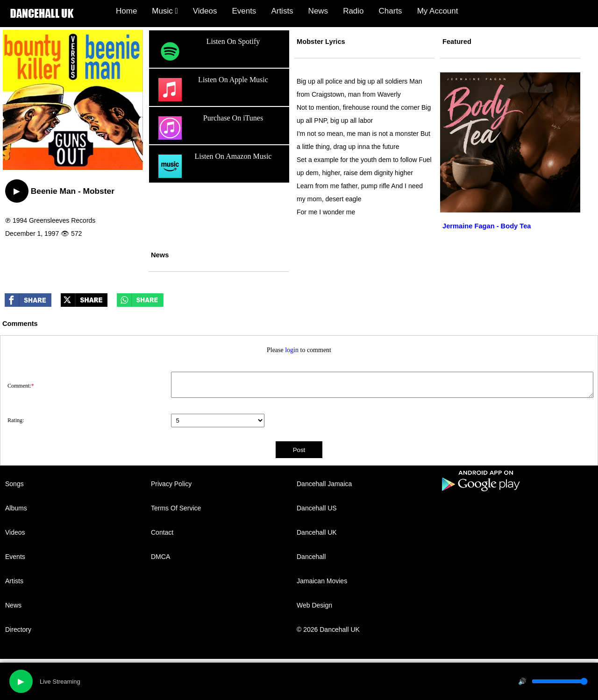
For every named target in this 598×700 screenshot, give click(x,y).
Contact (162, 532)
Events (244, 11)
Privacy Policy (171, 484)
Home (126, 11)
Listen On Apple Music (212, 90)
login (292, 350)
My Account (438, 11)
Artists (282, 11)
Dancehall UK (317, 532)
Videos (205, 11)
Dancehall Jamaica (324, 484)
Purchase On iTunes (210, 128)
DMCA (160, 557)
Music (165, 11)
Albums (16, 508)
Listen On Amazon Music (214, 166)
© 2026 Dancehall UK (328, 629)
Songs (14, 484)
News (318, 11)
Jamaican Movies (322, 581)
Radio (353, 11)
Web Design (314, 605)
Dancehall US (317, 508)
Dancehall (311, 557)
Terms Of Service (176, 508)
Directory (18, 629)
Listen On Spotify (208, 51)
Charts (391, 11)
